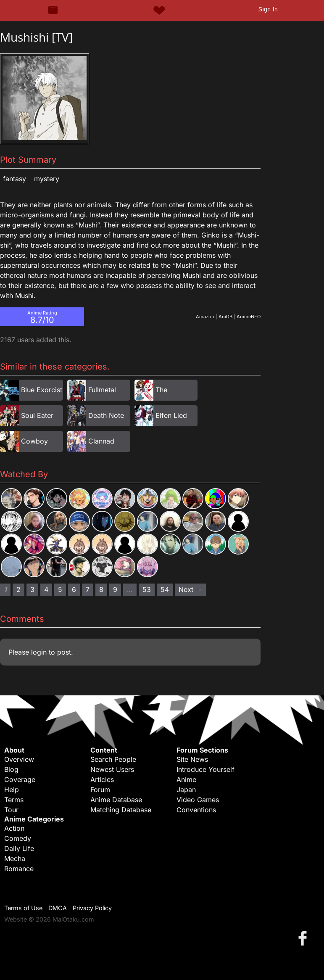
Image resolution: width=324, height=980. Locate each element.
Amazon (205, 317)
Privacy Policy (92, 908)
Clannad (101, 441)
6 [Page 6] (74, 589)
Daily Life (19, 848)
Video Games (198, 800)
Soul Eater (37, 415)
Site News (192, 759)
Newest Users (112, 769)
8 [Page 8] (101, 589)
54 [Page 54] (165, 589)
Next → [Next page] (190, 589)
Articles (102, 779)
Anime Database (116, 800)
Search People (113, 759)
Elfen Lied (171, 415)
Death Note (106, 415)
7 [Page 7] (88, 589)
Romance (19, 869)
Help (12, 790)
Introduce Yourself (205, 769)
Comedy (18, 838)
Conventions (196, 810)
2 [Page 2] (18, 589)
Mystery (47, 179)
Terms (14, 800)
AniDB (225, 317)
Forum (100, 790)
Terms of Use (23, 908)
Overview (19, 759)
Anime (186, 779)
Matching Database (121, 810)
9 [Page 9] (115, 589)
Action (14, 828)
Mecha (15, 858)
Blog (11, 769)
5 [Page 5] (60, 589)
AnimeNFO (249, 317)
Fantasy (14, 179)
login (39, 652)
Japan (186, 790)
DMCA (58, 908)
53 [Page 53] (147, 589)
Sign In (268, 9)
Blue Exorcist (42, 390)
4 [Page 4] (46, 589)
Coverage (20, 779)
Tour (11, 810)
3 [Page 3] (32, 589)
